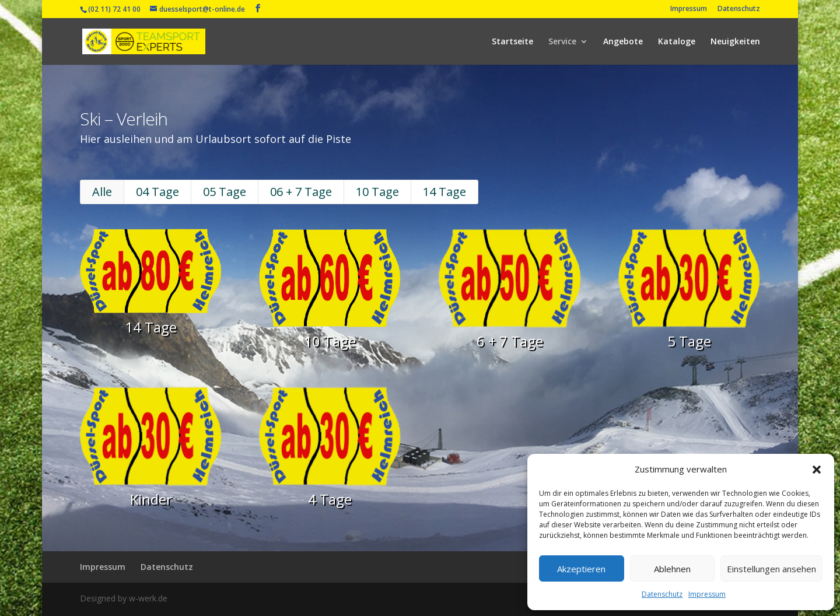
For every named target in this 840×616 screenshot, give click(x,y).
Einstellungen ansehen (771, 569)
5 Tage (664, 341)
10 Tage (381, 205)
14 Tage (442, 205)
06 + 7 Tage (312, 205)
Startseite (512, 42)
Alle (132, 205)
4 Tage (338, 484)
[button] (817, 470)
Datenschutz (662, 594)
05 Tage (243, 205)
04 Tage (182, 205)
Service (562, 42)
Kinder (176, 484)
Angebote (623, 42)
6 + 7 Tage (501, 341)
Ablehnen (672, 569)
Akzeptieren (581, 569)
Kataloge (677, 42)
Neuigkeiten (735, 42)
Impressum (707, 594)
